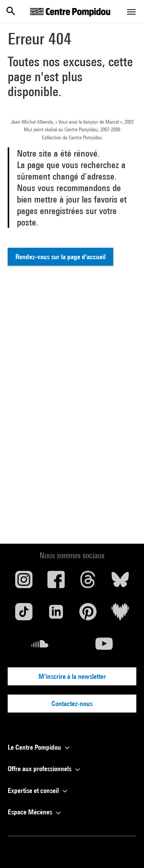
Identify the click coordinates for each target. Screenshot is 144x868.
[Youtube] (104, 647)
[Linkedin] (56, 615)
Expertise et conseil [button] (39, 790)
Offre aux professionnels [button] (45, 769)
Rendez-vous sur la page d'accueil (60, 257)
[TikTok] (24, 615)
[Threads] (88, 582)
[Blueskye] (120, 582)
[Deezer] (120, 615)
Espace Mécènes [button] (35, 812)
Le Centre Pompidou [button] (40, 747)
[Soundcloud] (40, 647)
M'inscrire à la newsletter (72, 676)
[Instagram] (24, 582)
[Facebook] (56, 582)
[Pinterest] (88, 615)
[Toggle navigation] (131, 12)
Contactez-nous (72, 704)
